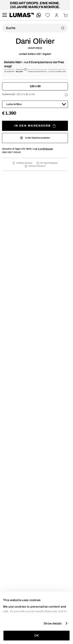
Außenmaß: (18, 94)
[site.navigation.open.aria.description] (4, 15)
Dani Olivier (35, 41)
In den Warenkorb (35, 126)
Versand (45, 149)
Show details (53, 623)
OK (36, 635)
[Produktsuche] (35, 28)
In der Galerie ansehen (35, 138)
